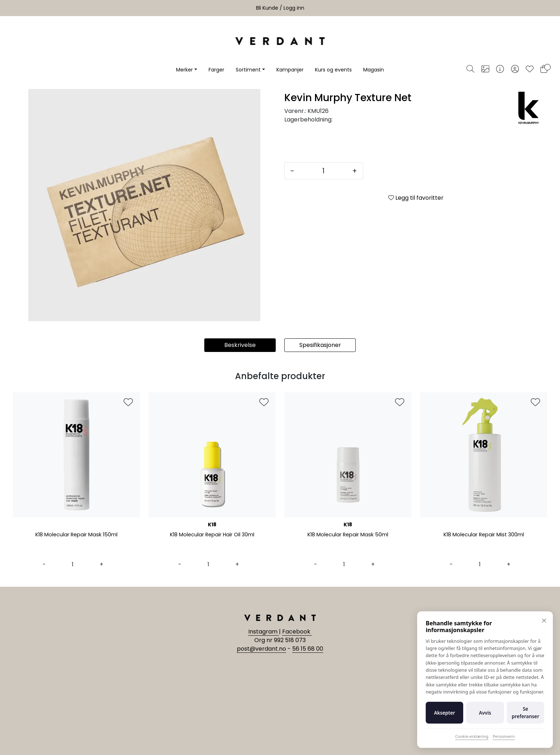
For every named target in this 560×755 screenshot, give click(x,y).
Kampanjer (290, 70)
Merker (184, 70)
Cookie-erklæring (472, 736)
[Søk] (470, 70)
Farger (216, 70)
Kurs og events (333, 70)
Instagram (264, 632)
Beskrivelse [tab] (240, 345)
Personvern (504, 736)
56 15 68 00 (308, 649)
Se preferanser (526, 712)
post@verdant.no (261, 649)
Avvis (485, 713)
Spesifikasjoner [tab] (320, 345)
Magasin (374, 70)
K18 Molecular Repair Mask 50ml (348, 535)
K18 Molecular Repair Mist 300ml (484, 535)
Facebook (297, 632)
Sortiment (248, 70)
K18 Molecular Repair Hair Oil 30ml (212, 535)
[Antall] (323, 171)
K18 (212, 525)
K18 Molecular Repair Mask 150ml (76, 535)
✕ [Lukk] (544, 620)
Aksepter (444, 713)
